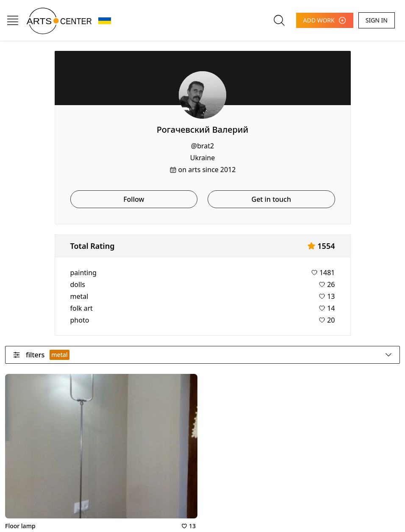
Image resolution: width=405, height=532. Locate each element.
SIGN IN (377, 20)
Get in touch (271, 199)
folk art (82, 308)
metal (79, 296)
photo (80, 320)
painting (83, 273)
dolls (78, 284)
